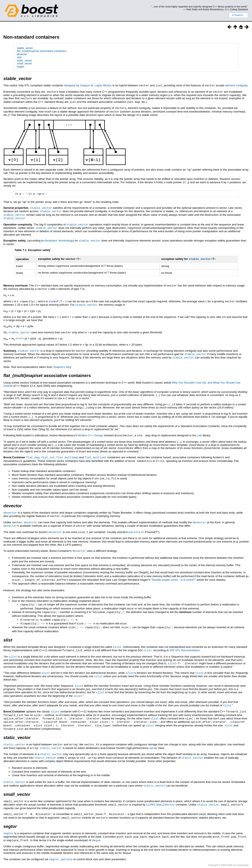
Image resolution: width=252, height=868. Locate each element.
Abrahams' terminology (59, 238)
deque (96, 826)
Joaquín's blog (62, 362)
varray (153, 736)
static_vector (14, 733)
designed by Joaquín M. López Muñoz (88, 85)
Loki (199, 431)
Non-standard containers (31, 37)
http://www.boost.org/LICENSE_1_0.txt (232, 855)
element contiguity (236, 85)
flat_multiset (96, 452)
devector (10, 507)
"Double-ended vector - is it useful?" (174, 573)
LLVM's (161, 792)
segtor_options (61, 845)
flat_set (48, 452)
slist (117, 639)
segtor (8, 820)
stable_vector (41, 207)
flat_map (33, 452)
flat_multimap (67, 452)
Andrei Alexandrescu (213, 9)
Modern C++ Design (91, 431)
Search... (238, 15)
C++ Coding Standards (236, 9)
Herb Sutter (192, 9)
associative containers (42, 51)
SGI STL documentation (185, 642)
